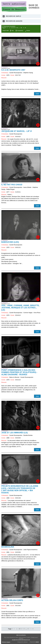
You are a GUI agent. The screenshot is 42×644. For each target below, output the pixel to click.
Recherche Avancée (14, 21)
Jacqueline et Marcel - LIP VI (17, 131)
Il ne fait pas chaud (12, 185)
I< (6, 28)
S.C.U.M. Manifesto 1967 (13, 70)
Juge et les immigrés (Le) (15, 433)
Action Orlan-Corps (12, 600)
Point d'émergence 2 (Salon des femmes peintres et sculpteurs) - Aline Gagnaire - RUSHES (19, 372)
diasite (37, 642)
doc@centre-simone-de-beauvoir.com (21, 640)
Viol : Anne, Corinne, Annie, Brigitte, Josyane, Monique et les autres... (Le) (20, 308)
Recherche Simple (13, 16)
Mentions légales (6, 642)
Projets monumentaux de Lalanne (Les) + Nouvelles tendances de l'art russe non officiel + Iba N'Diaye (20, 489)
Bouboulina (8, 547)
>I (25, 28)
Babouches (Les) (10, 242)
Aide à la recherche (21, 635)
